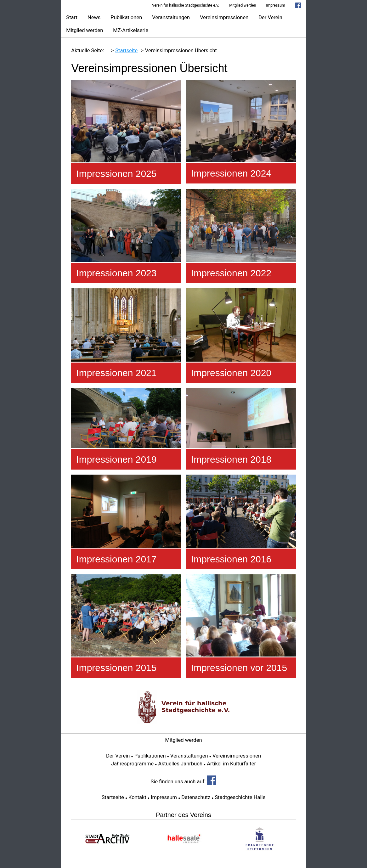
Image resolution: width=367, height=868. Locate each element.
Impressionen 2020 (231, 373)
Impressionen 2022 (231, 273)
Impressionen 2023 (116, 273)
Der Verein (270, 17)
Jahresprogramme (132, 764)
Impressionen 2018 (231, 459)
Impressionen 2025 (116, 174)
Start (72, 17)
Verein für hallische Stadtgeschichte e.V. (186, 5)
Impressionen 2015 (116, 668)
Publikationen (126, 17)
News (94, 17)
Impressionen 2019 (116, 459)
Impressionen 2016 (231, 559)
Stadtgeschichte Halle (240, 797)
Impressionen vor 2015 (239, 668)
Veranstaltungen (171, 17)
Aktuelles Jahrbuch (180, 764)
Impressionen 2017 (116, 559)
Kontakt (137, 797)
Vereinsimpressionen (224, 17)
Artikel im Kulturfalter (231, 764)
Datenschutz (196, 797)
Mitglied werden (243, 5)
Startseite (113, 797)
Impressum (275, 5)
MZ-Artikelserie (131, 30)
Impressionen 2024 (231, 173)
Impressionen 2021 (116, 373)
